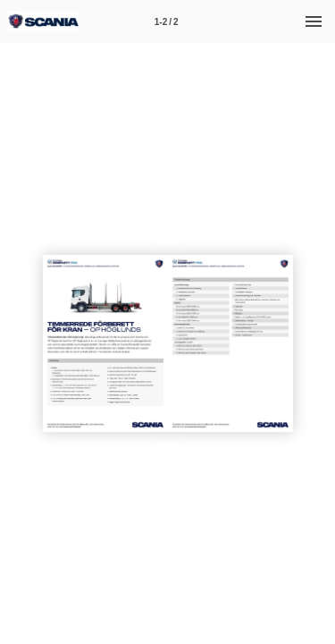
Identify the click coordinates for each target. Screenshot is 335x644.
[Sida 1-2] (166, 21)
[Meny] (314, 21)
